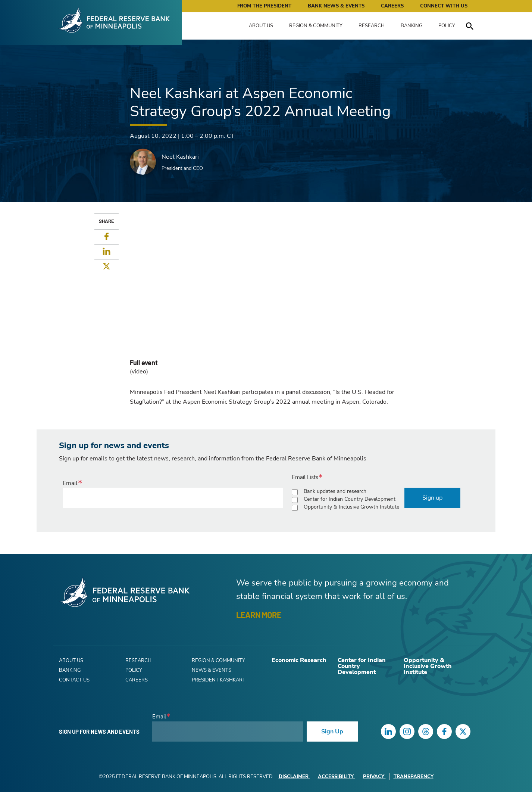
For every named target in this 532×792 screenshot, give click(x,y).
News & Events (212, 670)
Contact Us (74, 680)
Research (372, 26)
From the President (264, 6)
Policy (447, 26)
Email (70, 483)
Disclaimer (294, 777)
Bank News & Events (336, 6)
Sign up (432, 498)
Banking (411, 26)
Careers (392, 6)
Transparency (414, 777)
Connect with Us (444, 6)
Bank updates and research (335, 491)
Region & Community (316, 26)
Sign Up (332, 732)
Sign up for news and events (99, 732)
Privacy (374, 777)
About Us (261, 26)
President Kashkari (218, 680)
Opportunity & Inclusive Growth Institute (351, 507)
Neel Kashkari (180, 157)
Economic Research (299, 660)
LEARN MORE (259, 615)
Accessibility (337, 777)
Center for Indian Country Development (350, 499)
